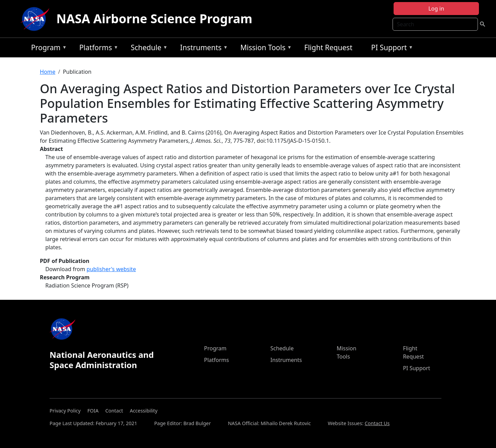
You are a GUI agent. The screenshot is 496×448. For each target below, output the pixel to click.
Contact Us (377, 423)
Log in (436, 9)
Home (48, 72)
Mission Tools (264, 49)
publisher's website (111, 269)
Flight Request (328, 47)
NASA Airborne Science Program (154, 19)
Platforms (97, 49)
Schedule (147, 49)
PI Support (390, 49)
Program (47, 49)
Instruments (202, 49)
